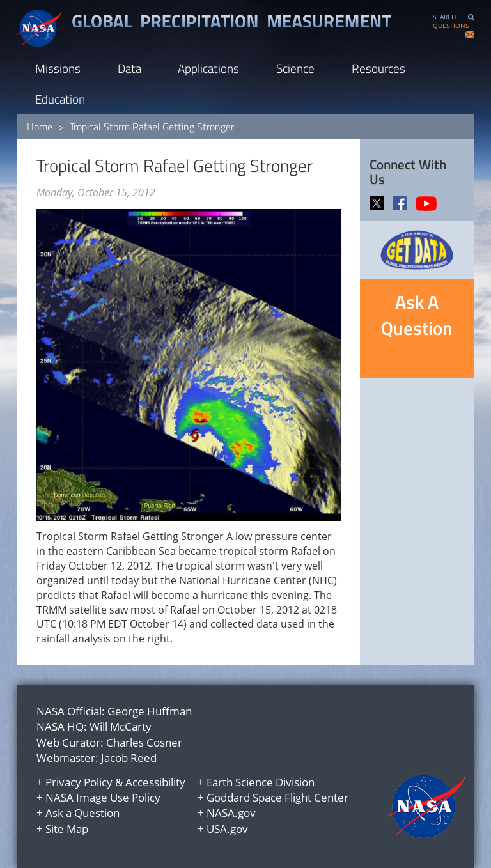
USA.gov (227, 829)
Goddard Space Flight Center (277, 797)
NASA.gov (231, 813)
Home (40, 127)
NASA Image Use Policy (103, 797)
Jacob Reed (129, 758)
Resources (378, 68)
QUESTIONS (451, 26)
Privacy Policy (79, 782)
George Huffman (150, 711)
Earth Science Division (261, 782)
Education (60, 99)
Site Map (67, 829)
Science (295, 68)
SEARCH (444, 17)
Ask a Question (82, 813)
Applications (208, 68)
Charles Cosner (144, 742)
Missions (58, 68)
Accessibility (155, 782)
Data (129, 68)
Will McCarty (121, 726)
